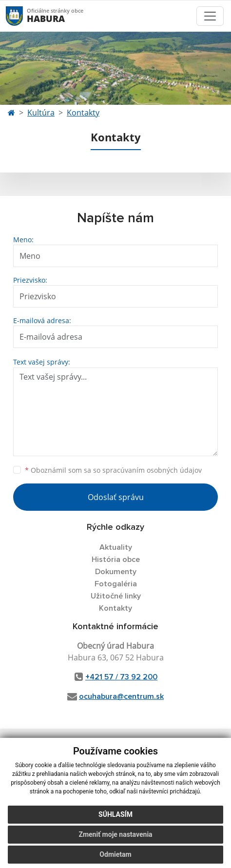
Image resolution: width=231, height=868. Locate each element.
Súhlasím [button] (115, 814)
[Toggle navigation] (210, 16)
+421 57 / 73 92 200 (121, 677)
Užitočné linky (116, 596)
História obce (116, 559)
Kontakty (83, 113)
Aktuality (116, 547)
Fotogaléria (116, 584)
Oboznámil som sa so (113, 470)
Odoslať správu (116, 497)
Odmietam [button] (115, 854)
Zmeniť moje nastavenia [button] (115, 834)
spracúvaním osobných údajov (152, 470)
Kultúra (41, 113)
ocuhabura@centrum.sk (121, 696)
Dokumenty (116, 572)
